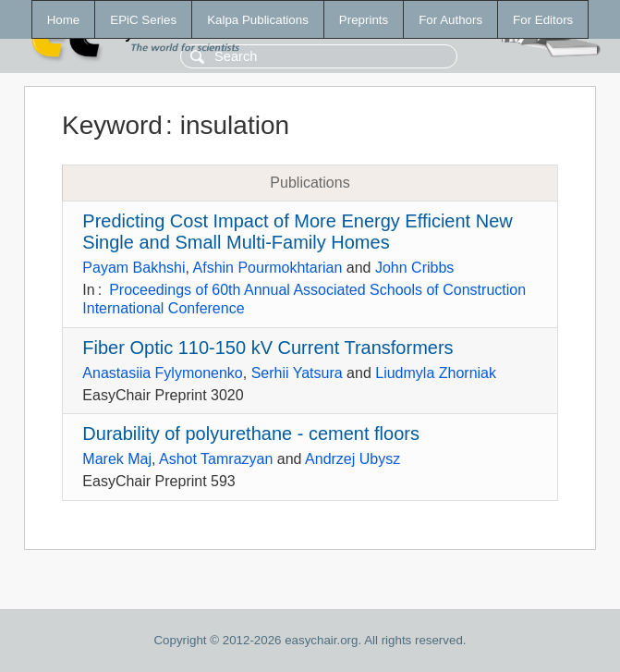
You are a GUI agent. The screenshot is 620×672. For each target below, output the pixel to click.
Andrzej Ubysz (353, 459)
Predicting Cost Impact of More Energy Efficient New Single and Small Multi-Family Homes (297, 232)
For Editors (543, 20)
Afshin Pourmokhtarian (268, 268)
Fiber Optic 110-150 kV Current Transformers (267, 348)
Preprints (364, 20)
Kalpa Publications (258, 20)
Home (64, 20)
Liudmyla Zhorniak (436, 373)
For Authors (450, 20)
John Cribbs (414, 268)
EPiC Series (143, 20)
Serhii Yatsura (297, 373)
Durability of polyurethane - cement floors (251, 434)
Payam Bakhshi (134, 268)
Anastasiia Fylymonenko (162, 373)
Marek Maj (117, 459)
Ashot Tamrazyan (216, 459)
